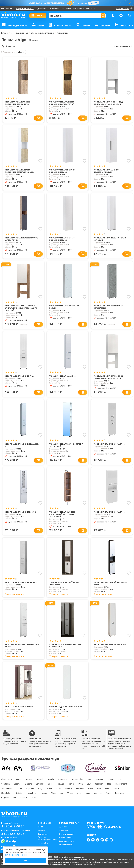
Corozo (51, 784)
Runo (107, 789)
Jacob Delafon (7, 789)
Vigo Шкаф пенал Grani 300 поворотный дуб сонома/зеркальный (62, 514)
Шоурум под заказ (25, 9)
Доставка (42, 9)
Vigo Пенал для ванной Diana (19, 376)
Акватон (98, 793)
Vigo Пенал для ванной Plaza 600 (109, 512)
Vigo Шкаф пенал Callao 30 (62, 376)
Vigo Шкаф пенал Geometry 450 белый (64, 307)
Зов (15, 798)
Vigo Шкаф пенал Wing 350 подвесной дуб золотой (62, 103)
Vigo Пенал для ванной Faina (19, 707)
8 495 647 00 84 (13, 826)
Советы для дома (67, 841)
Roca (99, 789)
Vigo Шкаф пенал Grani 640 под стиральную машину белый (109, 377)
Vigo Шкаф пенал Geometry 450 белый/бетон (108, 307)
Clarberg (28, 784)
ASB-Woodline (78, 779)
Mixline (49, 789)
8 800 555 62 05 (13, 834)
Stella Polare (6, 793)
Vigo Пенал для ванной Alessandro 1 (22, 445)
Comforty (40, 784)
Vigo (62, 793)
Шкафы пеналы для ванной (43, 33)
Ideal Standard (121, 784)
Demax (72, 784)
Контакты (91, 9)
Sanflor (116, 789)
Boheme (110, 779)
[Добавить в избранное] (40, 93)
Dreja (81, 784)
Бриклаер (119, 793)
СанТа (33, 798)
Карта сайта (43, 843)
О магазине (78, 9)
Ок (26, 861)
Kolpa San (30, 789)
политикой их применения (16, 855)
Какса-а (24, 798)
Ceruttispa (5, 784)
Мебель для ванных (20, 33)
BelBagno (99, 779)
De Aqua (61, 784)
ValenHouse (33, 793)
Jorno (19, 789)
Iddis (109, 784)
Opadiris (69, 789)
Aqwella (51, 779)
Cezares (17, 784)
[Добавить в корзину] (38, 118)
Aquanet (29, 779)
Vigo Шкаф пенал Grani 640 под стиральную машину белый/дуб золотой (21, 308)
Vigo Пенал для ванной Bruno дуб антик (110, 583)
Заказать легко (66, 838)
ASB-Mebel (63, 779)
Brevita (121, 779)
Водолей (5, 798)
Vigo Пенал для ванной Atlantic (21, 582)
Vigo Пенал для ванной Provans (21, 512)
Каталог (5, 33)
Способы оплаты (66, 845)
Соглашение (43, 834)
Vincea (70, 793)
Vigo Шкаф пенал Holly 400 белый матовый (110, 239)
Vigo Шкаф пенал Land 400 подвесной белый (106, 171)
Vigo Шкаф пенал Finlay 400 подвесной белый (62, 171)
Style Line (20, 793)
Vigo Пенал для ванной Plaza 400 (109, 444)
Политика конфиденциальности (48, 838)
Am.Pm (19, 779)
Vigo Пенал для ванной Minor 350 (110, 645)
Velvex (44, 793)
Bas (89, 779)
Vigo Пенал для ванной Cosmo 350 (66, 707)
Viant (53, 793)
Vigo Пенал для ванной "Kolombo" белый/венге (66, 646)
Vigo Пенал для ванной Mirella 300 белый (22, 646)
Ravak (91, 789)
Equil (89, 784)
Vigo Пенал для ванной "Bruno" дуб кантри (65, 583)
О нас (40, 827)
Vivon (79, 793)
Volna (88, 793)
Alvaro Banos (7, 779)
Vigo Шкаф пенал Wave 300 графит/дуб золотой (22, 239)
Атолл (108, 793)
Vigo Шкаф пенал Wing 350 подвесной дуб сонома (17, 103)
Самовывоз (54, 9)
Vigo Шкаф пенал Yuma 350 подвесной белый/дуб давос (20, 171)
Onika (59, 789)
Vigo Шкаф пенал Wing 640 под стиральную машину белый (108, 103)
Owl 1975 (80, 789)
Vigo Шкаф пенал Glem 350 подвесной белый (62, 239)
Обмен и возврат (66, 834)
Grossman (99, 784)
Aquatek (40, 779)
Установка (66, 9)
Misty (40, 789)
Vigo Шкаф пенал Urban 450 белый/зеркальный (66, 445)
